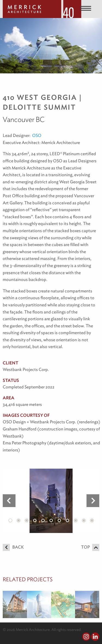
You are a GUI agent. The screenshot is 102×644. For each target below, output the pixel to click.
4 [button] (35, 520)
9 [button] (76, 520)
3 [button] (27, 520)
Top (90, 547)
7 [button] (59, 520)
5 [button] (43, 520)
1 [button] (10, 520)
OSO (37, 135)
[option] (51, 501)
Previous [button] (9, 501)
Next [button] (93, 501)
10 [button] (84, 520)
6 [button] (51, 520)
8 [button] (67, 520)
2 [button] (18, 520)
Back (13, 547)
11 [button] (92, 520)
